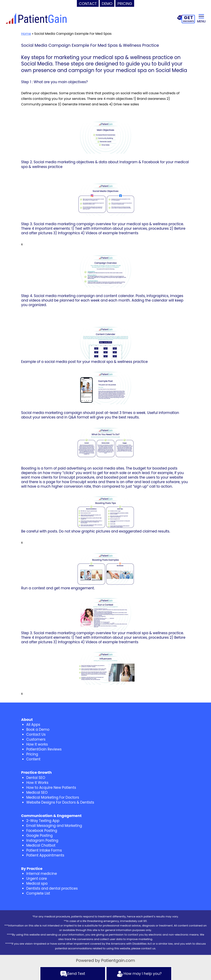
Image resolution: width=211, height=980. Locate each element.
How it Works (37, 783)
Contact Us (36, 734)
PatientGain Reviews (44, 749)
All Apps (33, 725)
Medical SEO (37, 792)
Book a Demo (38, 729)
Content (33, 759)
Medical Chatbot (41, 845)
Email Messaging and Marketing (54, 826)
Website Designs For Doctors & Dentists (60, 802)
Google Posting (39, 836)
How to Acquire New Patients (51, 788)
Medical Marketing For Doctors (53, 797)
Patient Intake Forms (44, 850)
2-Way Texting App (43, 821)
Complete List (38, 893)
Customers (36, 739)
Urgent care (36, 879)
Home (26, 34)
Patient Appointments (45, 855)
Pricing (32, 754)
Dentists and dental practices (52, 888)
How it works (37, 744)
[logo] (36, 19)
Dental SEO (36, 778)
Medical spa (37, 883)
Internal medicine (42, 874)
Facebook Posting (42, 831)
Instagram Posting (42, 840)
